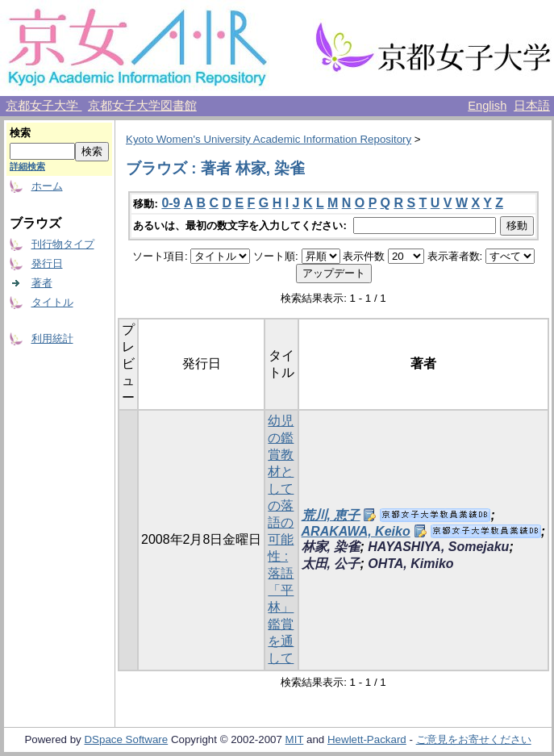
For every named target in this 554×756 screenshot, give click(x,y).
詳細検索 (27, 166)
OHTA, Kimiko (410, 564)
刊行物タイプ (63, 244)
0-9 (171, 203)
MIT (295, 739)
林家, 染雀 (331, 547)
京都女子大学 (44, 106)
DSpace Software (126, 739)
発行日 (47, 263)
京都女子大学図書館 (142, 106)
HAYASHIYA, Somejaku (438, 547)
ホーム (47, 186)
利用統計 (52, 338)
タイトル (52, 302)
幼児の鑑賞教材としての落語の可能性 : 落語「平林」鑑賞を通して (281, 539)
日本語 (532, 106)
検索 (20, 133)
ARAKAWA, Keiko (356, 531)
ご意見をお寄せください (474, 739)
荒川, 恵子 (331, 515)
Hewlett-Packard (367, 739)
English (487, 106)
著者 (42, 283)
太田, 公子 (331, 564)
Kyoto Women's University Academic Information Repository (269, 139)
